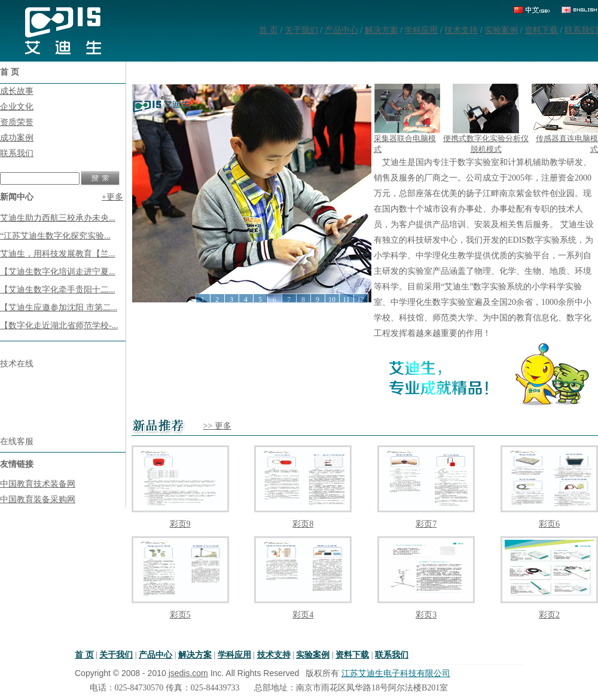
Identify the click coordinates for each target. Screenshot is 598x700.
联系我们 (581, 30)
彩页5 (180, 615)
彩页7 (426, 524)
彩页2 (549, 615)
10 (332, 299)
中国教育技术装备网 (38, 484)
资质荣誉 (17, 122)
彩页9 (180, 524)
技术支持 (461, 30)
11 (346, 299)
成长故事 (17, 91)
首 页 (269, 30)
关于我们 (301, 30)
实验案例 (501, 30)
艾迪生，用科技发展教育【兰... (58, 254)
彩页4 (303, 615)
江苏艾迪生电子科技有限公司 (396, 673)
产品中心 (341, 30)
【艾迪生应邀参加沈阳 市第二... (59, 308)
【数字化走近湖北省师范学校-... (59, 325)
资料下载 (541, 30)
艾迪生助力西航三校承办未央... (58, 218)
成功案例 (17, 138)
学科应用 (421, 30)
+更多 (112, 197)
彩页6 (549, 524)
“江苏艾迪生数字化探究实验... (55, 236)
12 (361, 299)
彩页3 (426, 615)
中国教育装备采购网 (38, 499)
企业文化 (17, 107)
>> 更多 (217, 426)
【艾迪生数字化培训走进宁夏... (58, 272)
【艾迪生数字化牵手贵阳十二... (58, 290)
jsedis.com (188, 673)
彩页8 (303, 524)
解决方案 (382, 30)
